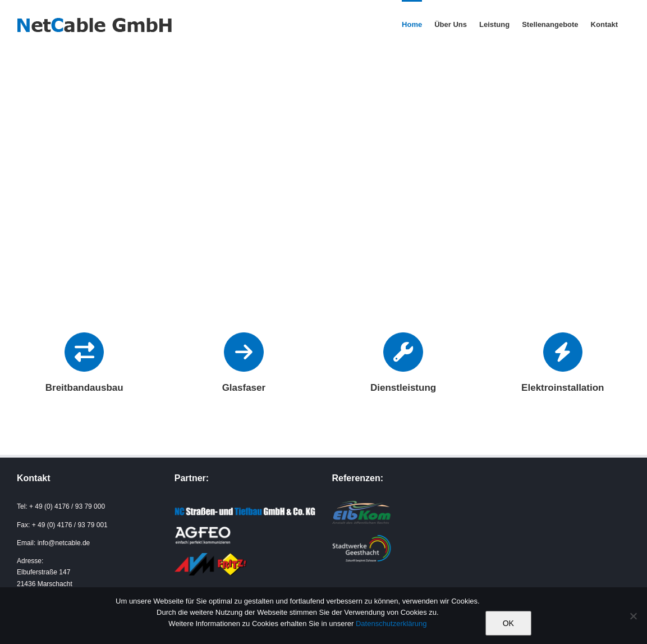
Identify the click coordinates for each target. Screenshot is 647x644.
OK (508, 623)
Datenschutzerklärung (391, 624)
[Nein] (633, 616)
